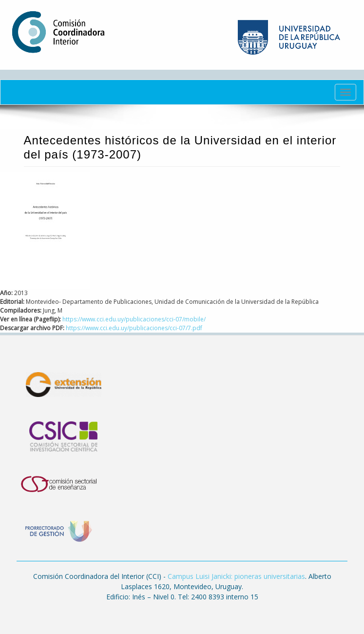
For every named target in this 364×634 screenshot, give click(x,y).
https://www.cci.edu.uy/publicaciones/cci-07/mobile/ (134, 319)
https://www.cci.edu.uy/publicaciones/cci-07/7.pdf (134, 328)
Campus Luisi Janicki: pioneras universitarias (236, 576)
